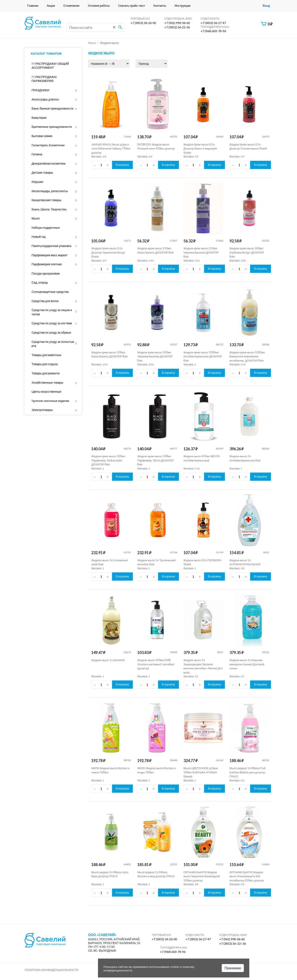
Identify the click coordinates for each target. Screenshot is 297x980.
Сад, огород (40, 282)
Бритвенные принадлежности (52, 127)
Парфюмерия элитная (47, 264)
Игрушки (37, 182)
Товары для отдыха (45, 364)
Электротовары (42, 410)
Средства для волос (45, 301)
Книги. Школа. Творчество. (49, 209)
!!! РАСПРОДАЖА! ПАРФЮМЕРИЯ (44, 79)
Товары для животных (46, 355)
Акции (51, 6)
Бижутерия (39, 118)
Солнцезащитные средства (50, 292)
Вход (266, 6)
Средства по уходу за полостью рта (53, 344)
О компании (71, 6)
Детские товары (42, 172)
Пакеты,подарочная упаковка (51, 246)
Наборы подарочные (46, 228)
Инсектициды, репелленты (50, 191)
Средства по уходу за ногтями (52, 323)
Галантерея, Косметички (48, 145)
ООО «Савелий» (102, 935)
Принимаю (233, 968)
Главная (33, 6)
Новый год (39, 237)
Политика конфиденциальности (51, 970)
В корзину (122, 165)
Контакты (160, 6)
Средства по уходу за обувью (51, 332)
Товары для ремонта (46, 373)
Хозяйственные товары (47, 382)
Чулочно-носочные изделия (50, 401)
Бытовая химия (42, 136)
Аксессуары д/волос (45, 99)
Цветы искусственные (46, 392)
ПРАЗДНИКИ (40, 90)
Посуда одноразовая (46, 273)
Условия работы (99, 6)
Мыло (36, 218)
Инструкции (183, 6)
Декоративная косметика (48, 163)
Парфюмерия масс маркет (49, 255)
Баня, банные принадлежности (52, 108)
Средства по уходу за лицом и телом (52, 312)
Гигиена (37, 154)
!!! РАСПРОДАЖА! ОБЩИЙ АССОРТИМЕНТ (50, 66)
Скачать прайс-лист (132, 6)
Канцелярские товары (46, 200)
